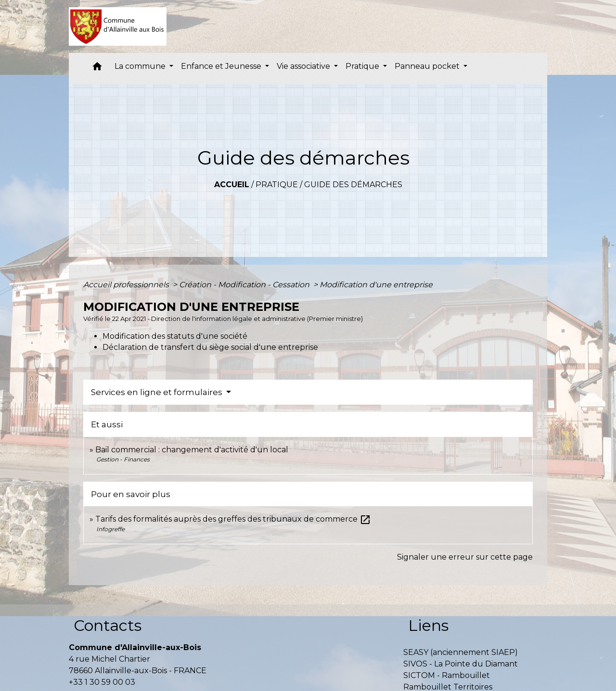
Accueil (232, 185)
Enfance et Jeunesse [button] (222, 66)
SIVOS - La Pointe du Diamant (461, 664)
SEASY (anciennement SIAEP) (461, 652)
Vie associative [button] (304, 66)
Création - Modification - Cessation (245, 285)
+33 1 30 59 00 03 (102, 682)
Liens (428, 625)
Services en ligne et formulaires (158, 392)
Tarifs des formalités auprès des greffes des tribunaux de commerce (233, 519)
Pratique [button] (363, 66)
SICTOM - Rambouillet (447, 675)
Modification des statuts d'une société (175, 336)
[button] (97, 69)
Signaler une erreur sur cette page (465, 557)
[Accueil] (118, 26)
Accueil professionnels (127, 285)
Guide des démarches (353, 185)
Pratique (277, 185)
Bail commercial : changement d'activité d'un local (192, 450)
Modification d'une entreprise (376, 285)
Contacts (108, 625)
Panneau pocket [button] (428, 66)
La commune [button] (141, 66)
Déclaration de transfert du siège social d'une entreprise (210, 347)
